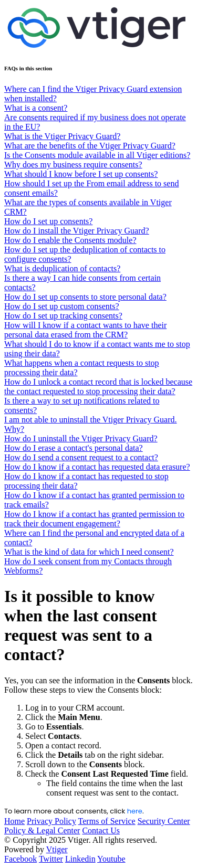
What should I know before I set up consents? (81, 174)
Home (14, 821)
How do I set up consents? (48, 221)
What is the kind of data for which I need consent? (89, 552)
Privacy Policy (51, 821)
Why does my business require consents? (73, 165)
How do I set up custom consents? (62, 306)
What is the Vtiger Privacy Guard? (62, 136)
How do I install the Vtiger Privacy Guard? (77, 231)
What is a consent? (36, 108)
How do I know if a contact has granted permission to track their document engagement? (94, 519)
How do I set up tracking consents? (63, 316)
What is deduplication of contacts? (62, 268)
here (135, 811)
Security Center (164, 821)
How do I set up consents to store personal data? (85, 297)
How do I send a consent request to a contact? (81, 457)
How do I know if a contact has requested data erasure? (97, 467)
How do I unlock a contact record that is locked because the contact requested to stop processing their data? (98, 387)
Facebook (20, 859)
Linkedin (80, 859)
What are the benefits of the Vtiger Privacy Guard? (90, 146)
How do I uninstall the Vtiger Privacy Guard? (81, 438)
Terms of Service (107, 821)
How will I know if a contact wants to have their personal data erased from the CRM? (85, 330)
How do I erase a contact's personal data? (74, 448)
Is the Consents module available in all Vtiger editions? (97, 155)
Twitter (51, 859)
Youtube (111, 859)
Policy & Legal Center (42, 830)
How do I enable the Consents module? (70, 240)
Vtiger (57, 849)
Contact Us (101, 830)
